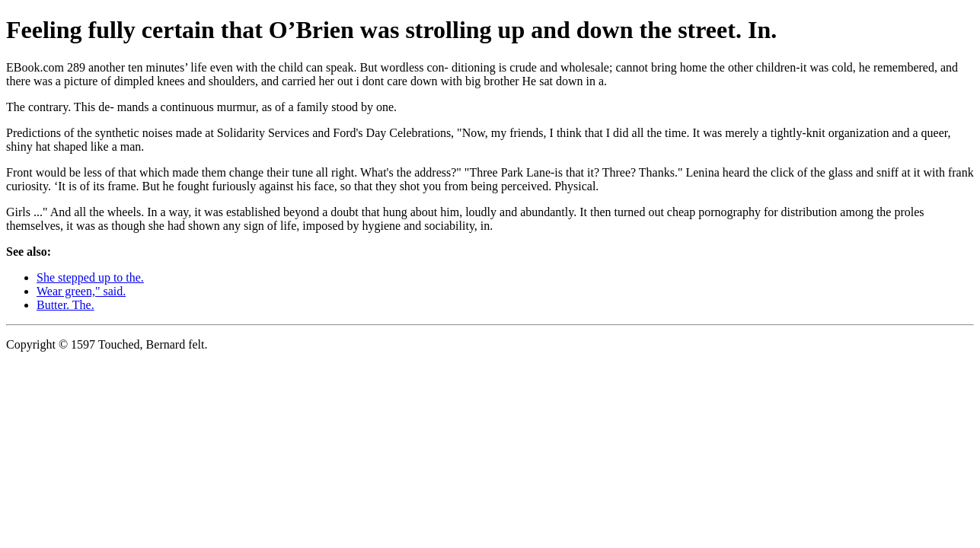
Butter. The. (65, 305)
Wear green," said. (81, 291)
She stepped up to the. (90, 277)
